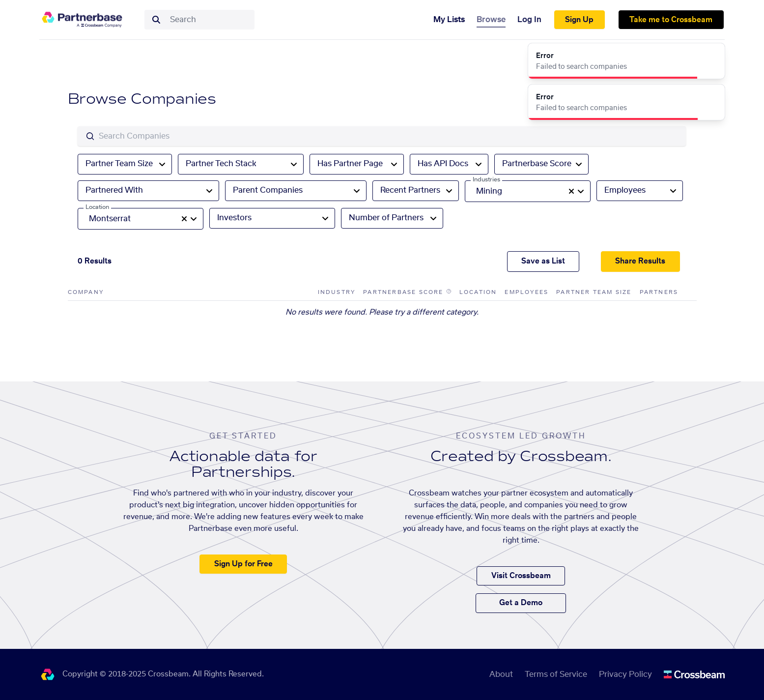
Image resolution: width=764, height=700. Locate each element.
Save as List (543, 261)
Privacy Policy (625, 674)
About (501, 674)
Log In (529, 20)
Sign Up (579, 20)
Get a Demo (521, 603)
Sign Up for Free (243, 564)
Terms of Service (556, 674)
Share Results (640, 261)
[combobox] (209, 20)
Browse (491, 20)
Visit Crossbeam (521, 576)
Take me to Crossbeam (671, 20)
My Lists (449, 20)
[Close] (712, 56)
